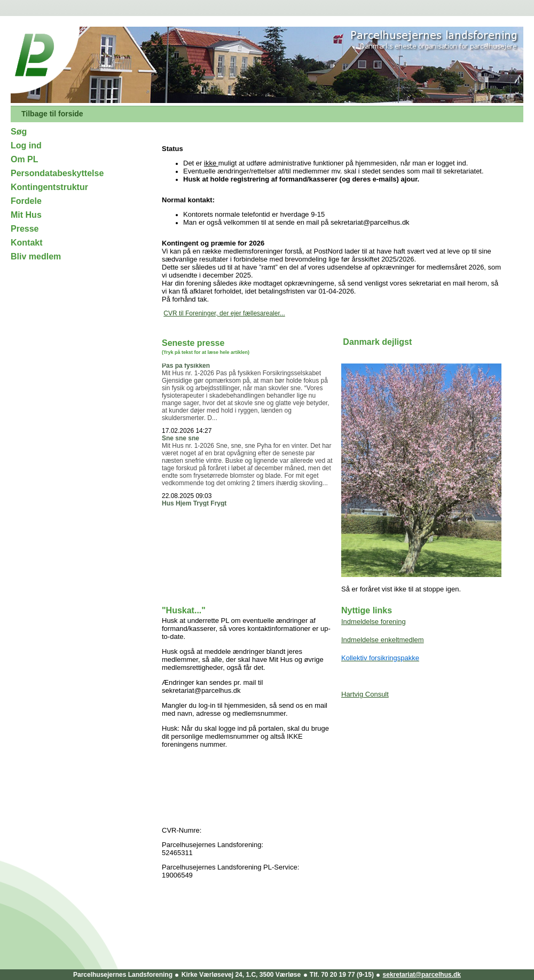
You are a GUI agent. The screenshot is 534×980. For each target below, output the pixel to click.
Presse (25, 229)
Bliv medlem (36, 256)
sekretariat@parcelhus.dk (422, 975)
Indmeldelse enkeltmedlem (383, 640)
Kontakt (27, 243)
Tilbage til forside (52, 114)
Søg (19, 132)
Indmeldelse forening (374, 622)
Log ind (26, 145)
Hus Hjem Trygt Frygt (194, 505)
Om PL (25, 159)
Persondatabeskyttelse (57, 173)
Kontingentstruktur (49, 187)
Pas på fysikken (186, 367)
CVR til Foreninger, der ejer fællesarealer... (224, 313)
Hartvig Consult (365, 694)
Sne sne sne (180, 440)
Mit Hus (26, 215)
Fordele (26, 201)
